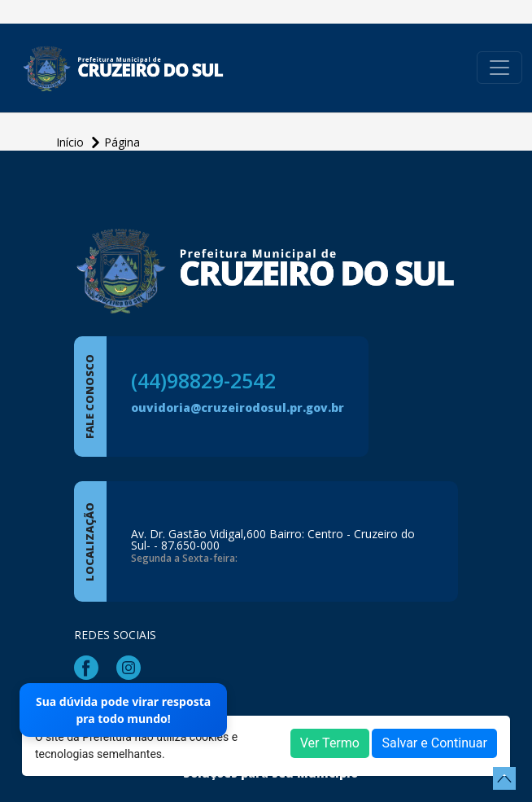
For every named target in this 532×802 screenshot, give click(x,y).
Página (122, 142)
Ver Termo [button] (330, 743)
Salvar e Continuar (434, 743)
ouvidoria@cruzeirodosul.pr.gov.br (238, 408)
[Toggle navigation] (499, 68)
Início (72, 142)
